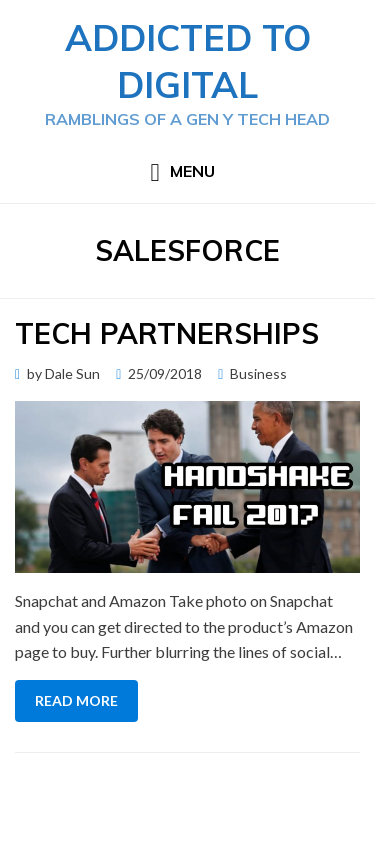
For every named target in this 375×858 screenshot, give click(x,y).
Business (258, 373)
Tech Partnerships (167, 333)
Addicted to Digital (188, 61)
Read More (76, 700)
